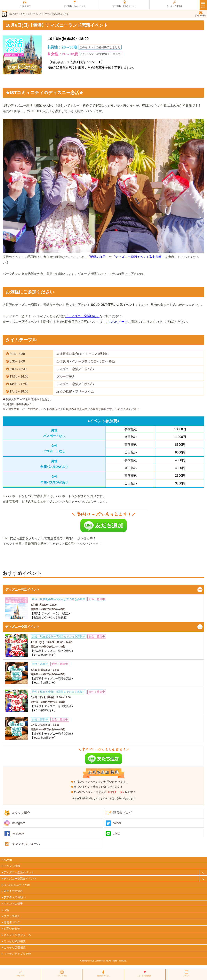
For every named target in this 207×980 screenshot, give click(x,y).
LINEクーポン (21, 976)
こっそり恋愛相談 (145, 976)
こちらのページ (117, 322)
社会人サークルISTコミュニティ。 (39, 14)
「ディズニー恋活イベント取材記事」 (139, 257)
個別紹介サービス (103, 976)
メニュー (186, 976)
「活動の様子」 (98, 257)
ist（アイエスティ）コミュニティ (5, 14)
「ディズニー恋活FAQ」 (82, 316)
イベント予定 (62, 976)
